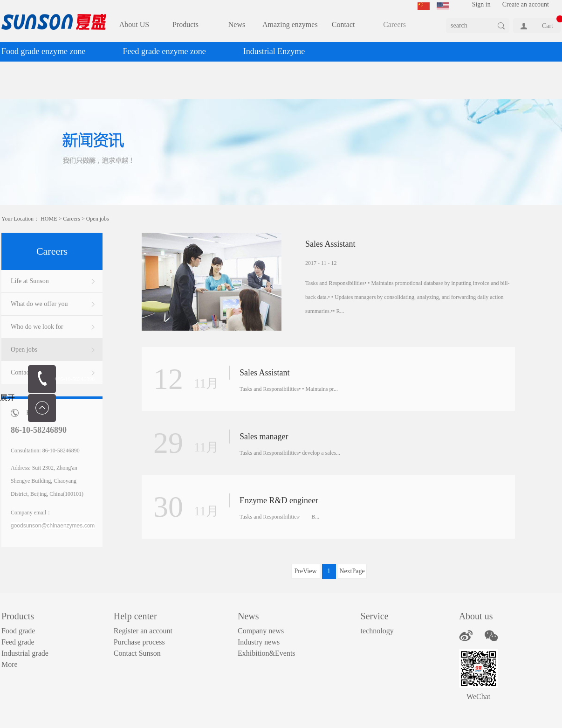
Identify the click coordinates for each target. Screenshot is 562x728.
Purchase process (139, 642)
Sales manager (264, 437)
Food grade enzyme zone (43, 51)
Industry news (259, 642)
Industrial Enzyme (274, 51)
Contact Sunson (137, 653)
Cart (548, 26)
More (10, 664)
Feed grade (18, 642)
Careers (72, 219)
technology (377, 631)
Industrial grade (25, 653)
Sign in (481, 4)
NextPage (352, 571)
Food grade (18, 631)
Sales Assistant (330, 244)
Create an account (526, 4)
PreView (305, 571)
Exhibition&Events (267, 653)
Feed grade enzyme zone (164, 51)
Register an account (143, 631)
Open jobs (98, 219)
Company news (261, 631)
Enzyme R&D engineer (279, 500)
